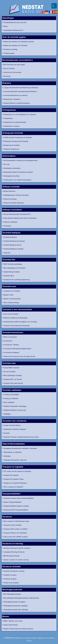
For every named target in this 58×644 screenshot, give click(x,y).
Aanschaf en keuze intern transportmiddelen (18, 498)
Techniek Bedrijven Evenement (14, 241)
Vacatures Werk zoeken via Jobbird (15, 529)
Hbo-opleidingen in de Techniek (14, 268)
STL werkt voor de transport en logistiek (17, 471)
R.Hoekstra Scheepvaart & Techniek (16, 141)
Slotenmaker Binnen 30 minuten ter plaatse (18, 172)
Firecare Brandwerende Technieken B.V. (17, 214)
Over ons (6, 164)
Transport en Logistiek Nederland (15, 483)
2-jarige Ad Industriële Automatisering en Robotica (21, 87)
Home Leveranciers (10, 337)
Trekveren (7, 253)
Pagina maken (31, 638)
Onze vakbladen (9, 402)
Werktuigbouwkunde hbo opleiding (15, 606)
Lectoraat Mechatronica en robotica (16, 95)
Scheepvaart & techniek (12, 145)
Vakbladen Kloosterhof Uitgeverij (15, 460)
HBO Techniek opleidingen (13, 264)
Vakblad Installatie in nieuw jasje (15, 410)
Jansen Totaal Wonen (11, 625)
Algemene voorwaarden (45, 638)
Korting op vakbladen (11, 398)
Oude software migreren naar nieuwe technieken (20, 218)
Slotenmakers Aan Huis (11, 176)
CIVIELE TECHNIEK (11, 394)
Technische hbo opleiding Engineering (16, 280)
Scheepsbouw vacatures (12, 126)
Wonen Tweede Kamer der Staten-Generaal (18, 629)
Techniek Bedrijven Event (12, 245)
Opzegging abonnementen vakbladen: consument (20, 448)
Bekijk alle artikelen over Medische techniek (19, 41)
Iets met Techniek (9, 371)
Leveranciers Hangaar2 (11, 352)
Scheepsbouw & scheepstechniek (15, 122)
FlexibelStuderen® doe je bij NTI (15, 22)
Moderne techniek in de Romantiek (15, 318)
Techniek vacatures (10, 575)
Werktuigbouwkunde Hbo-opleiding (16, 610)
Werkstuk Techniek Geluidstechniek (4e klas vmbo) (21, 437)
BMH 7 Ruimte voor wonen (13, 621)
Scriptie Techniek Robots (12, 425)
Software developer (10, 199)
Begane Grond (8, 295)
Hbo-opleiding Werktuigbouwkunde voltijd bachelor (21, 598)
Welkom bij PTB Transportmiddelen (16, 510)
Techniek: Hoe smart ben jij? (13, 383)
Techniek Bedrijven (10, 237)
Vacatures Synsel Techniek (13, 525)
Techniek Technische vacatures (14, 571)
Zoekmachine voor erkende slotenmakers (17, 180)
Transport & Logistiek (11, 475)
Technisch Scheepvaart (11, 149)
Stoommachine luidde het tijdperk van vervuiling (20, 322)
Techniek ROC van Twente (13, 379)
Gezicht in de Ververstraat (12, 72)
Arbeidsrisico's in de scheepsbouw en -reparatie (20, 114)
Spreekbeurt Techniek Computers (15, 429)
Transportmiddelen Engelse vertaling (16, 506)
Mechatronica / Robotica (12, 99)
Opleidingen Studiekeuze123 (13, 30)
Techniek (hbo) (9, 276)
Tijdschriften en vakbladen (13, 452)
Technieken (7, 226)
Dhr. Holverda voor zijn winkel (14, 64)
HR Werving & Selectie (11, 556)
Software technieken (10, 222)
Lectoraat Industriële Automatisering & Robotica (20, 91)
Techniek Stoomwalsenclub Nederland (17, 325)
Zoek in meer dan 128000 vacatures (16, 537)
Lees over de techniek (11, 314)
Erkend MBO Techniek (11, 368)
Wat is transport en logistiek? (13, 487)
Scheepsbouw (8, 118)
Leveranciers (8, 341)
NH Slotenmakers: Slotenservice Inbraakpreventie (20, 160)
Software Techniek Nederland (14, 203)
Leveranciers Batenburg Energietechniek (17, 348)
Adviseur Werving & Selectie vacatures (17, 548)
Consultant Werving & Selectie (14, 552)
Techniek (6, 433)
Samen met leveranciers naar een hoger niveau (19, 356)
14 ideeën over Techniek (12, 291)
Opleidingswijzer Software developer (16, 195)
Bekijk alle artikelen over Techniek (15, 45)
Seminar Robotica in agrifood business (17, 103)
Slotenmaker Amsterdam (12, 168)
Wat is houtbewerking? (11, 303)
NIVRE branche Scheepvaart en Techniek (18, 137)
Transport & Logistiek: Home (14, 479)
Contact (29, 641)
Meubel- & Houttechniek (12, 299)
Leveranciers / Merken (11, 345)
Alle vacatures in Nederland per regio (16, 521)
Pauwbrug (7, 76)
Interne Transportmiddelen (12, 502)
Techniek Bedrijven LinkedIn (13, 249)
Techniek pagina (9, 53)
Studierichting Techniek (12, 272)
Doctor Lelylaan (9, 68)
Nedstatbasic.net (19, 638)
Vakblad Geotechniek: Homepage (15, 406)
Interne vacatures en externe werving (16, 560)
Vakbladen (7, 414)
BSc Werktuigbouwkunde (12, 594)
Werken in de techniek (11, 583)
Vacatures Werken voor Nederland (15, 533)
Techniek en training (10, 49)
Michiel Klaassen (9, 191)
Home (5, 26)
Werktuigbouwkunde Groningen (14, 602)
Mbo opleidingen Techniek (13, 375)
